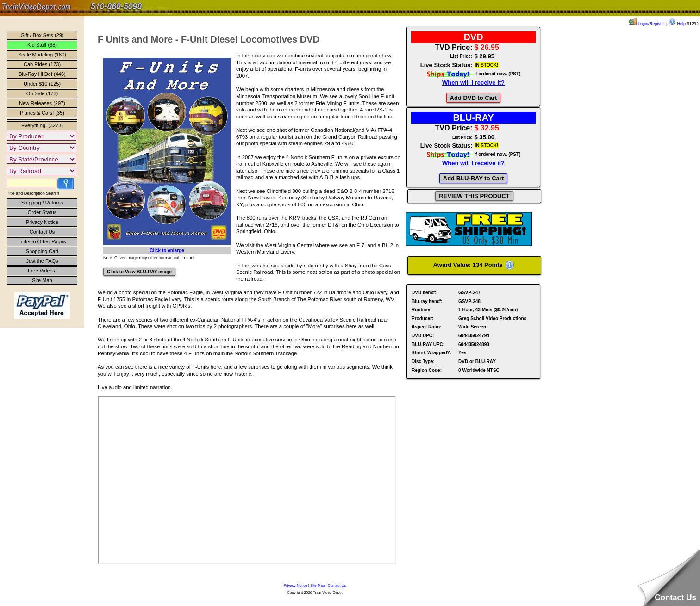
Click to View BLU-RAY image (139, 272)
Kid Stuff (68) (42, 45)
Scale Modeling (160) (42, 55)
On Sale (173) (42, 93)
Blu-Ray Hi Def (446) (42, 74)
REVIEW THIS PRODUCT (474, 196)
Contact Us (42, 232)
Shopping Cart (42, 251)
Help (677, 24)
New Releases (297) (42, 103)
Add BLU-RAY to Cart (473, 178)
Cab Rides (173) (42, 64)
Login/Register (647, 24)
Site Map (42, 280)
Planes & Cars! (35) (42, 113)
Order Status (42, 212)
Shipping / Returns (42, 203)
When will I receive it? (473, 83)
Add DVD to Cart (474, 98)
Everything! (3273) (42, 125)
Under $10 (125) (42, 84)
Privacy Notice (42, 222)
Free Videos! (42, 271)
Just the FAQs (42, 261)
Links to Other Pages (42, 241)
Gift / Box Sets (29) (42, 35)
